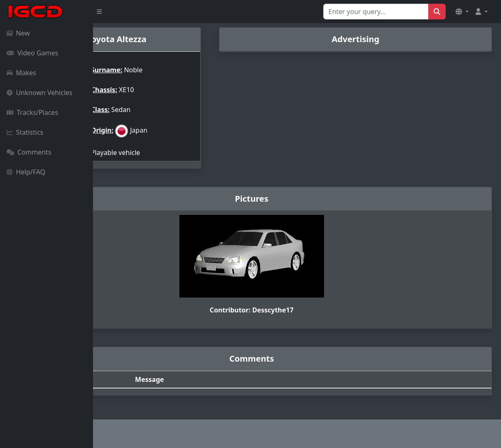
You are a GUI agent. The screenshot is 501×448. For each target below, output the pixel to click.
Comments (29, 152)
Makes (21, 73)
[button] (462, 12)
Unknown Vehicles (39, 93)
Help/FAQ (26, 172)
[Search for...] (376, 12)
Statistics (25, 132)
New (18, 33)
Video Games (32, 53)
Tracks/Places (32, 112)
